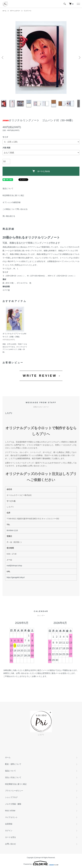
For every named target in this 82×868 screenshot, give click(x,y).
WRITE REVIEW (40, 376)
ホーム (4, 11)
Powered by (41, 863)
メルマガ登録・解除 (13, 804)
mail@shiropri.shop (14, 566)
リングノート (28, 11)
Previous (3, 58)
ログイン (9, 831)
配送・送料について (13, 764)
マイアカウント (11, 817)
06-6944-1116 (12, 530)
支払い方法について (13, 777)
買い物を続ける (9, 216)
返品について (8, 188)
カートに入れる (41, 171)
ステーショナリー (15, 11)
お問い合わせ (10, 844)
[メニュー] (78, 4)
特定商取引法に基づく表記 (13, 195)
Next (79, 58)
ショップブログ (11, 797)
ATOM (13, 811)
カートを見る (10, 837)
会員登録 (9, 824)
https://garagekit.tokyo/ (16, 577)
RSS (7, 811)
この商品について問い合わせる (15, 209)
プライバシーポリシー (14, 791)
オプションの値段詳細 (11, 202)
